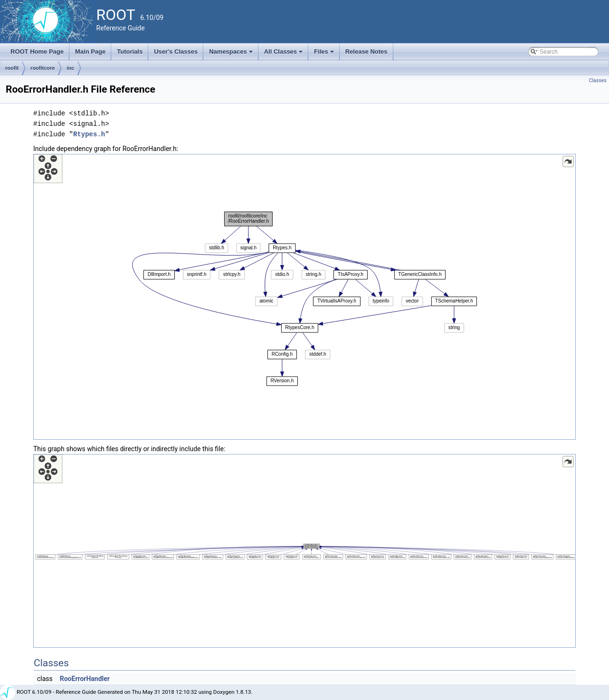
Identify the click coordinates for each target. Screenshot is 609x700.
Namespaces (232, 54)
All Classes (284, 54)
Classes (598, 80)
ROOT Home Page (37, 52)
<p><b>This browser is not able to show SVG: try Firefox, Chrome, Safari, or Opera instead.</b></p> (304, 297)
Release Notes (366, 52)
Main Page (90, 52)
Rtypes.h (89, 134)
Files (325, 54)
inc (70, 68)
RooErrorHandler (85, 679)
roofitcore (43, 68)
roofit (12, 68)
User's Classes (176, 52)
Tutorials (130, 52)
